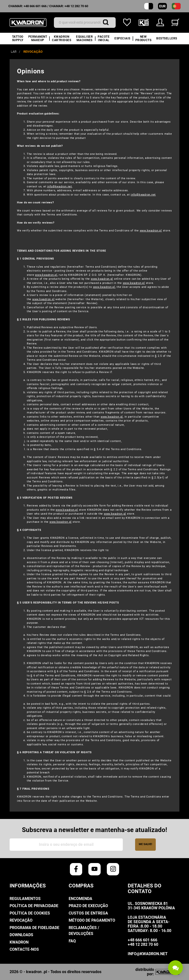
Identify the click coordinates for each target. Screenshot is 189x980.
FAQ (72, 941)
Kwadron (19, 942)
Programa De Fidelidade (34, 928)
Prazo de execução (88, 906)
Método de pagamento (92, 920)
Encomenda (80, 899)
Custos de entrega (88, 913)
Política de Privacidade (34, 906)
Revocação (21, 920)
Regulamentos (25, 899)
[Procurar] (85, 23)
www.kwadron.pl (151, 231)
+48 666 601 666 (35, 6)
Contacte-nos (24, 949)
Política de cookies (30, 913)
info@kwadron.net (60, 187)
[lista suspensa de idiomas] (176, 6)
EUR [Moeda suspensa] (162, 6)
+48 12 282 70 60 (76, 6)
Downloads (21, 935)
